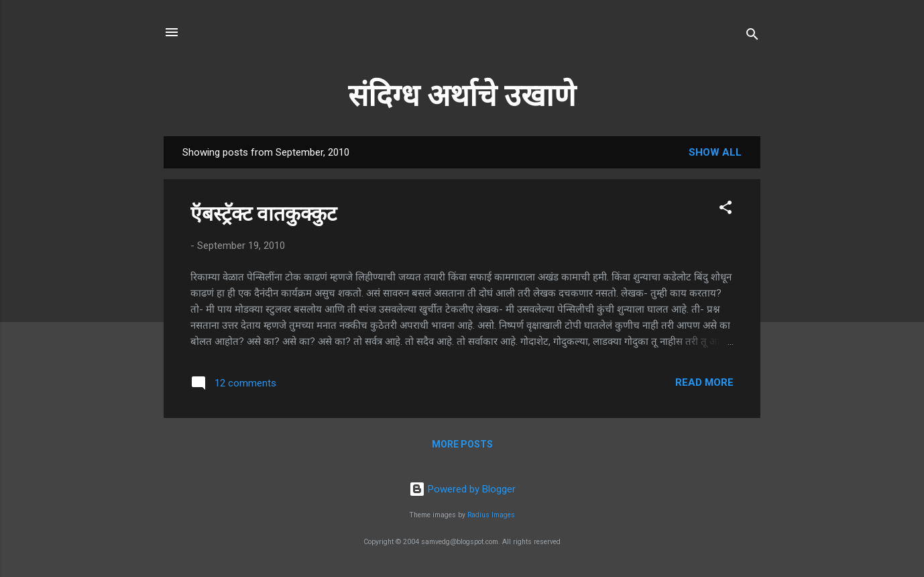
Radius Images (491, 515)
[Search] (752, 37)
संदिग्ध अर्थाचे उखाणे (462, 96)
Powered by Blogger (462, 489)
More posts (462, 444)
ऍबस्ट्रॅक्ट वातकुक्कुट (264, 214)
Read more (704, 382)
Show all (715, 152)
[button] (726, 210)
